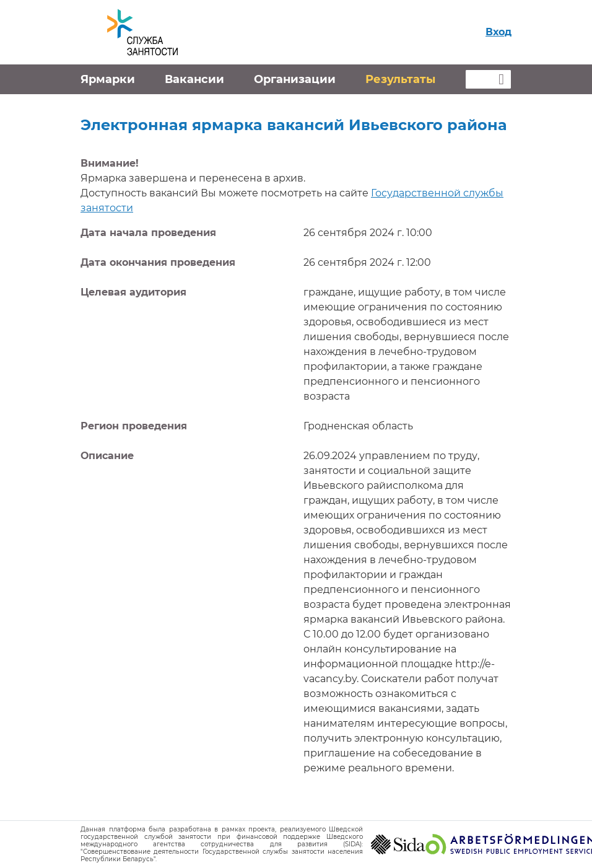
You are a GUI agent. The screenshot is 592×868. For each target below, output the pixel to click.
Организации (295, 79)
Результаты (400, 79)
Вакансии (194, 79)
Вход (498, 32)
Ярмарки (108, 79)
